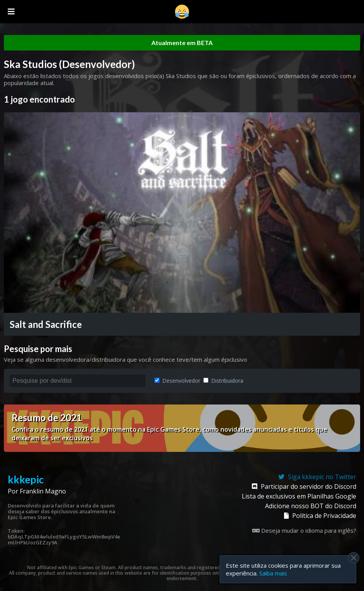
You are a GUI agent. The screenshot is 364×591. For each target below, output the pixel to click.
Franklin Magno (43, 491)
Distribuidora (223, 381)
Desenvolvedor (177, 381)
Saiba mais (273, 573)
